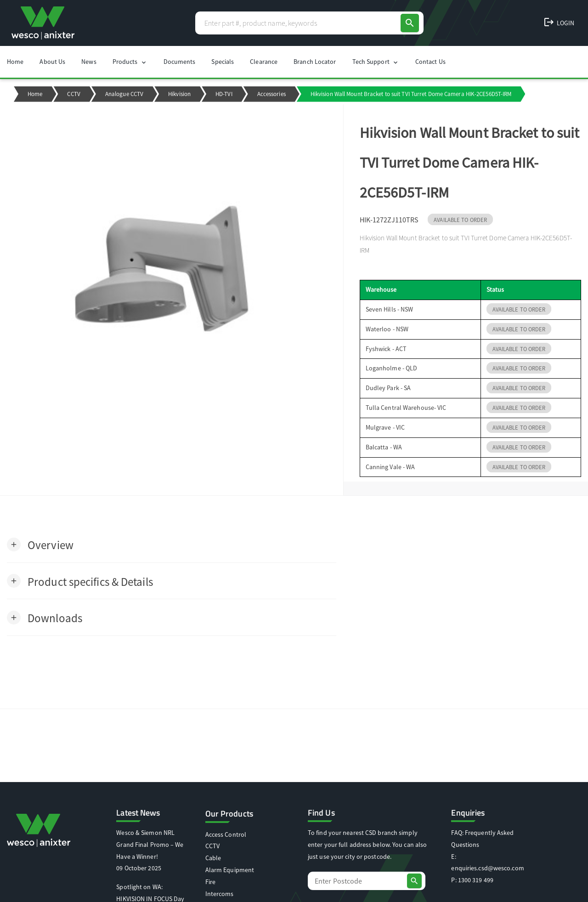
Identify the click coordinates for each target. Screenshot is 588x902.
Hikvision (179, 94)
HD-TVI (224, 94)
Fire (210, 882)
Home (15, 62)
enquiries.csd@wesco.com (487, 868)
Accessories (271, 94)
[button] (40, 544)
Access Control (226, 834)
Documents (180, 62)
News (89, 62)
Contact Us (430, 62)
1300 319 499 (476, 880)
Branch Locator (315, 62)
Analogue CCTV (124, 94)
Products (130, 62)
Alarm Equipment (230, 870)
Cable (213, 858)
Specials (223, 62)
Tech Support (376, 62)
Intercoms (220, 894)
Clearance (264, 62)
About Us (52, 62)
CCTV (73, 94)
